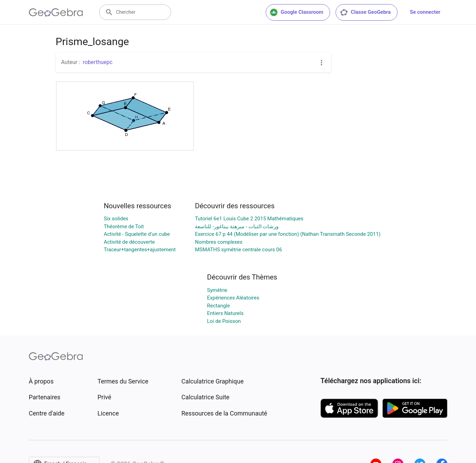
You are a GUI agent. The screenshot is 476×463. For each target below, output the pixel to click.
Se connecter (425, 12)
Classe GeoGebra (365, 12)
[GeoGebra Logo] (56, 12)
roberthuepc (97, 62)
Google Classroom (297, 12)
